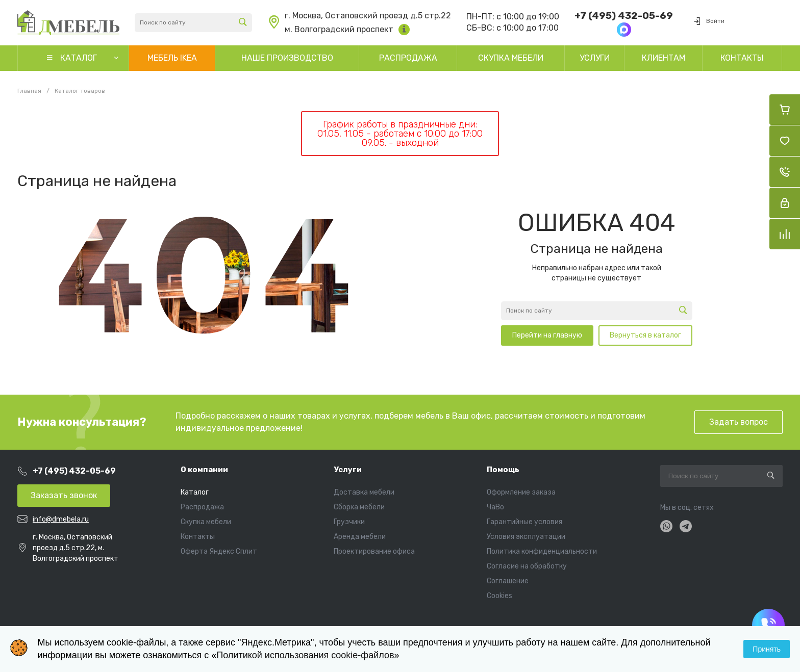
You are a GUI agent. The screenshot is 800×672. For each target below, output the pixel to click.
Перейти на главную (547, 335)
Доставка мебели (364, 492)
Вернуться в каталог (645, 335)
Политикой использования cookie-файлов (305, 655)
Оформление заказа (521, 492)
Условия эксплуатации (526, 537)
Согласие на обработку (527, 566)
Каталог (195, 492)
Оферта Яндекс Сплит (219, 551)
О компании (204, 470)
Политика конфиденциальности (542, 551)
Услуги (348, 470)
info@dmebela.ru (61, 519)
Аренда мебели (360, 537)
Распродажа (202, 507)
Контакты (198, 537)
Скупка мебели (206, 522)
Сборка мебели (359, 507)
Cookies (499, 596)
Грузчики (349, 522)
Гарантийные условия (524, 522)
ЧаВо (495, 507)
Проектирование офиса (374, 551)
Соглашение (508, 581)
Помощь (503, 470)
